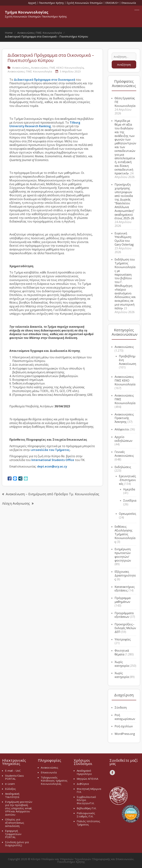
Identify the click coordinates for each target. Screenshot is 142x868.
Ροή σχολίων (124, 726)
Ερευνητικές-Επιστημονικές (127, 480)
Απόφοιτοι (122, 429)
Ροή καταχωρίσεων (125, 717)
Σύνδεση (121, 707)
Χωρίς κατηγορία (122, 664)
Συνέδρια (130, 500)
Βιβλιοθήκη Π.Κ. (87, 808)
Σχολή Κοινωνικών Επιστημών (85, 3)
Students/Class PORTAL (14, 777)
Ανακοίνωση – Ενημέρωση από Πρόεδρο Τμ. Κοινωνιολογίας (53, 494)
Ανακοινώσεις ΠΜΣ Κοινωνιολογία (30, 71)
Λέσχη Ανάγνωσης (16, 503)
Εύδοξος (10, 789)
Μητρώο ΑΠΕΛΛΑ (87, 779)
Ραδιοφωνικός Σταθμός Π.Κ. (86, 815)
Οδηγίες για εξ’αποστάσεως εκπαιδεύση (15, 823)
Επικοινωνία (129, 3)
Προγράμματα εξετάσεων (124, 615)
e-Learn (10, 784)
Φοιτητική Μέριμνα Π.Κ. (89, 790)
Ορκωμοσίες (128, 514)
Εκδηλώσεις (123, 467)
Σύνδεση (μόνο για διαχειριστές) (17, 844)
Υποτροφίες (123, 639)
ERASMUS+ (112, 3)
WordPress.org (125, 734)
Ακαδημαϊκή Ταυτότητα (12, 795)
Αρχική (32, 3)
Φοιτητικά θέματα (122, 652)
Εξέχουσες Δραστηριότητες (125, 575)
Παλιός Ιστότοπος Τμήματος (88, 823)
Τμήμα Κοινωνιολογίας (27, 12)
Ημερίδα (129, 489)
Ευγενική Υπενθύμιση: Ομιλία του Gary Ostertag (124, 239)
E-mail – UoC (13, 771)
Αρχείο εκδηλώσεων (124, 439)
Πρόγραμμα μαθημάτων (123, 600)
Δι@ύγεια (83, 784)
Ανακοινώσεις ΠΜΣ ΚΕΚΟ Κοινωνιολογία (57, 68)
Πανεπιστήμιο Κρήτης (51, 3)
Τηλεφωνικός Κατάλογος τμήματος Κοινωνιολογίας (54, 781)
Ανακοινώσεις (21, 68)
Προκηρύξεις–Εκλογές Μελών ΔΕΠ (125, 628)
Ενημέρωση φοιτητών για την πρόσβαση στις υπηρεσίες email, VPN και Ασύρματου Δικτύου (19, 808)
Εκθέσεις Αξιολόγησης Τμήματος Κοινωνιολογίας (125, 534)
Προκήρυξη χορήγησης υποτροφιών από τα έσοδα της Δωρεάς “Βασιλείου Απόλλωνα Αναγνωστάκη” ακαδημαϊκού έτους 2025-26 (124, 201)
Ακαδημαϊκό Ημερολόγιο (84, 772)
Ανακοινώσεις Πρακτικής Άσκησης (124, 418)
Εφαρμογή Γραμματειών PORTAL (13, 834)
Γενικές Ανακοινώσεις (124, 454)
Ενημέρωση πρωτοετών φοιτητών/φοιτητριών (123, 555)
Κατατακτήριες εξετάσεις (125, 589)
